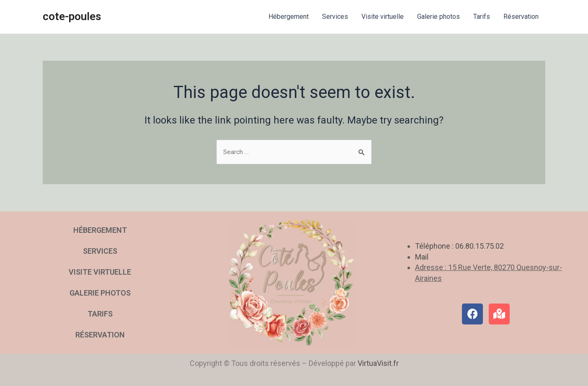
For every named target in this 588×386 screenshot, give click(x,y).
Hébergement (289, 17)
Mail (422, 257)
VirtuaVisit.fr (378, 363)
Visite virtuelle (383, 17)
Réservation (521, 17)
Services (335, 17)
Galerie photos (438, 17)
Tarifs (482, 17)
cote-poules (72, 16)
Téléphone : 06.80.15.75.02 (459, 246)
